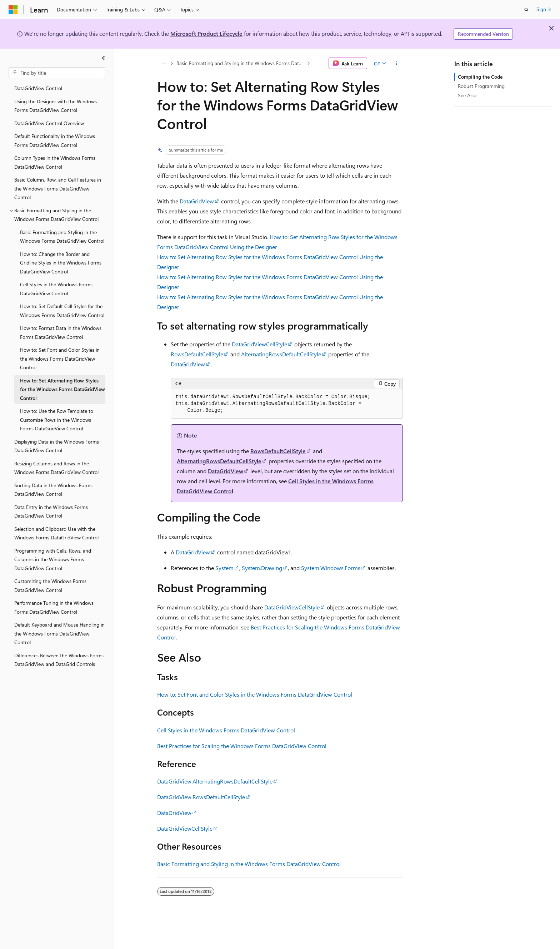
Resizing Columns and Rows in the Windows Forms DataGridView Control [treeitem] (56, 468)
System (224, 568)
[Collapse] (104, 58)
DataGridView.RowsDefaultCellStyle (201, 797)
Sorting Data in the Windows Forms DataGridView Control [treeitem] (53, 490)
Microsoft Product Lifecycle (206, 33)
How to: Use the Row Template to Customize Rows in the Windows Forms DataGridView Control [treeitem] (57, 420)
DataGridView (197, 201)
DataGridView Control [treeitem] (38, 88)
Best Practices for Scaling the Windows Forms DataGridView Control (242, 746)
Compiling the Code (480, 77)
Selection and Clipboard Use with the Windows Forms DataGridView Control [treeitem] (56, 533)
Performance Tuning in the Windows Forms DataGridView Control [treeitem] (54, 607)
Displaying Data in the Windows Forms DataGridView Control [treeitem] (57, 446)
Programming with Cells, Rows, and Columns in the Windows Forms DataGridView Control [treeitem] (53, 559)
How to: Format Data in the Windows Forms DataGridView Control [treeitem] (61, 332)
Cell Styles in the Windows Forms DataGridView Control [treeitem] (56, 289)
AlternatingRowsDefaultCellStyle (281, 354)
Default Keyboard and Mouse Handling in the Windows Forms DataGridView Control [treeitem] (59, 633)
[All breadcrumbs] (163, 63)
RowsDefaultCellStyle (197, 354)
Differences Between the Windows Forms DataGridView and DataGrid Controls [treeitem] (59, 660)
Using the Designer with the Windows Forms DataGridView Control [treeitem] (56, 106)
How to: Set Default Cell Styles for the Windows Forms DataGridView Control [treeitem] (62, 311)
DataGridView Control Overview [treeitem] (49, 123)
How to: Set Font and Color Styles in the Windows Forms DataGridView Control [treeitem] (60, 359)
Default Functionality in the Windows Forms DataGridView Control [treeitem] (55, 140)
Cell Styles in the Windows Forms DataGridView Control (226, 730)
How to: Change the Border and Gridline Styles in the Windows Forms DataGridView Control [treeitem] (61, 263)
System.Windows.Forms (331, 568)
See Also (467, 95)
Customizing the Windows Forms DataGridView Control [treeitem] (50, 585)
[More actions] (397, 63)
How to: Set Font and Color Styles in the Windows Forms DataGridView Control (255, 694)
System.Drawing (262, 568)
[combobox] (57, 73)
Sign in (544, 9)
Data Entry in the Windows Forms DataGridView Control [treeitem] (51, 511)
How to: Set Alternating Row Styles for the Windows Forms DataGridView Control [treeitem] (62, 389)
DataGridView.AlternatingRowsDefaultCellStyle (215, 781)
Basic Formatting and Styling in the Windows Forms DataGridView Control (241, 63)
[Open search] (526, 10)
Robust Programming (481, 86)
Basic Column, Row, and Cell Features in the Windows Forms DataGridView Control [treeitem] (58, 188)
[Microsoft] (13, 10)
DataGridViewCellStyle (259, 344)
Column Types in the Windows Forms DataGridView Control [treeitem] (55, 162)
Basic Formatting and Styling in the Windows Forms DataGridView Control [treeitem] (62, 237)
